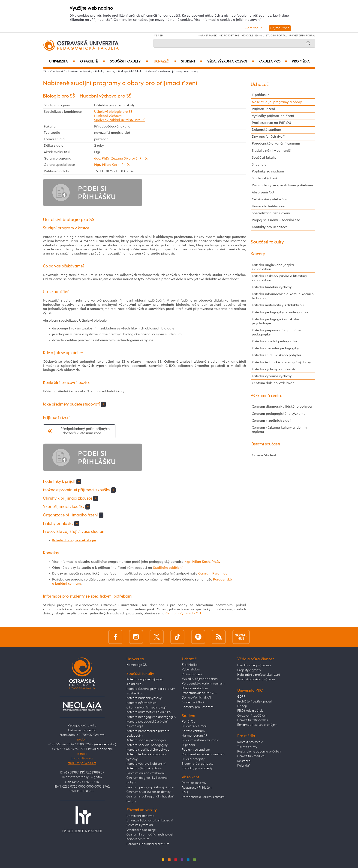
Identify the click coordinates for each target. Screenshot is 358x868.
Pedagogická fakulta (131, 72)
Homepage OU (137, 665)
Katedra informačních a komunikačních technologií (283, 296)
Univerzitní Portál (302, 36)
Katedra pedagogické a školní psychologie (275, 321)
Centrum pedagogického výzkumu (279, 414)
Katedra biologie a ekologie (74, 540)
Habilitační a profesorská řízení (259, 675)
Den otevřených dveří (196, 698)
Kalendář (244, 766)
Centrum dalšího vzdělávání (274, 383)
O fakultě (92, 62)
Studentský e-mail (194, 726)
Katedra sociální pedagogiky (274, 341)
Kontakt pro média (250, 742)
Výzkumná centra (267, 396)
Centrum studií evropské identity (149, 792)
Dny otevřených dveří (268, 137)
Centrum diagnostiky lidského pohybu (282, 407)
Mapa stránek (207, 36)
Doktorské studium (266, 130)
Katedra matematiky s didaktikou (278, 305)
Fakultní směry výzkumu (254, 665)
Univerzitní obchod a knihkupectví (150, 821)
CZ (156, 36)
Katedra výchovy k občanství (274, 369)
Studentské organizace (198, 764)
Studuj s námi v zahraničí (272, 151)
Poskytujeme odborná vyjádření (259, 752)
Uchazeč (165, 62)
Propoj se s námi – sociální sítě (276, 220)
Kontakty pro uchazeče (270, 227)
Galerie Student (264, 455)
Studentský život (264, 178)
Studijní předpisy (193, 759)
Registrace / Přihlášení (197, 788)
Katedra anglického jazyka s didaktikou (273, 267)
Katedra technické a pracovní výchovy (281, 362)
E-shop (242, 706)
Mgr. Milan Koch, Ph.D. (112, 165)
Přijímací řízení (263, 109)
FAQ (185, 792)
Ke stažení (244, 761)
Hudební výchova (108, 116)
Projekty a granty (249, 670)
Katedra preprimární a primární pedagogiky (276, 332)
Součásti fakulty (129, 62)
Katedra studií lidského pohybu (276, 355)
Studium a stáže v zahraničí (201, 740)
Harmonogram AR (195, 736)
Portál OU (189, 722)
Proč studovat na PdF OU (271, 123)
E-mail (260, 36)
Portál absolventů (194, 783)
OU (45, 72)
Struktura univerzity (80, 72)
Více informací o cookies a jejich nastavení (227, 20)
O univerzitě (58, 72)
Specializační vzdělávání (271, 213)
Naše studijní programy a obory (179, 72)
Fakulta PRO (273, 62)
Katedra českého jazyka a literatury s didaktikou (279, 278)
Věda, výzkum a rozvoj (231, 62)
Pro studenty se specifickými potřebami (282, 185)
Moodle (247, 36)
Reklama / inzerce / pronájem (257, 725)
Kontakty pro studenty (197, 768)
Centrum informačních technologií (150, 835)
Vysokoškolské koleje (141, 830)
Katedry (258, 254)
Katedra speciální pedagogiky (275, 348)
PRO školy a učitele (250, 711)
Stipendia (259, 164)
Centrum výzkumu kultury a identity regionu (280, 430)
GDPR (241, 697)
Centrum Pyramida (213, 573)
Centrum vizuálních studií (272, 421)
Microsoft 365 (229, 36)
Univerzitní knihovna (140, 816)
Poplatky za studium (268, 171)
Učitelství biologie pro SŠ (113, 112)
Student (192, 62)
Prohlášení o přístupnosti (254, 702)
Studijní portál (276, 36)
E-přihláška (261, 95)
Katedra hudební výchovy (272, 287)
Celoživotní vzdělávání (269, 199)
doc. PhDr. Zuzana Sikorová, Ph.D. (121, 158)
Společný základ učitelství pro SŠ (120, 120)
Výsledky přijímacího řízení (273, 116)
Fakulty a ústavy (105, 72)
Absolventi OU (263, 192)
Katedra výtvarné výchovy (272, 376)
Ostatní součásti (265, 444)
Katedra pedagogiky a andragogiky (280, 312)
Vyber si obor (191, 670)
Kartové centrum (138, 839)
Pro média (301, 62)
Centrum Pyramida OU (183, 613)
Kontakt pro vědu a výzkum (256, 679)
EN (161, 36)
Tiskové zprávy (247, 747)
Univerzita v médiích (251, 756)
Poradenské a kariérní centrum (276, 144)
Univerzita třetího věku (269, 206)
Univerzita (62, 62)
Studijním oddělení (168, 568)
